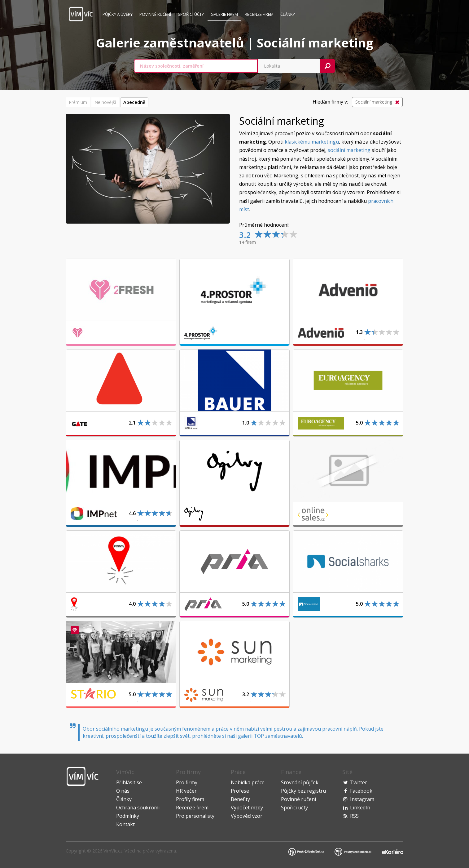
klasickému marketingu (312, 142)
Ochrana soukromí (138, 808)
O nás (123, 791)
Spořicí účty (191, 14)
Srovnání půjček (300, 782)
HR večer (186, 791)
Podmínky (128, 816)
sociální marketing (349, 150)
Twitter (359, 782)
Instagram (362, 799)
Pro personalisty (195, 816)
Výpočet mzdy (247, 808)
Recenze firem (259, 14)
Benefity (240, 799)
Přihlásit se (129, 782)
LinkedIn (360, 808)
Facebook (361, 791)
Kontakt (125, 824)
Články (288, 14)
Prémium (78, 102)
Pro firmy (187, 782)
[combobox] (196, 66)
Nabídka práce (248, 782)
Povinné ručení (155, 14)
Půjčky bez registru (303, 791)
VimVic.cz (113, 851)
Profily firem (190, 799)
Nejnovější (105, 102)
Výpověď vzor (247, 816)
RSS (354, 816)
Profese (240, 791)
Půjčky (118, 14)
